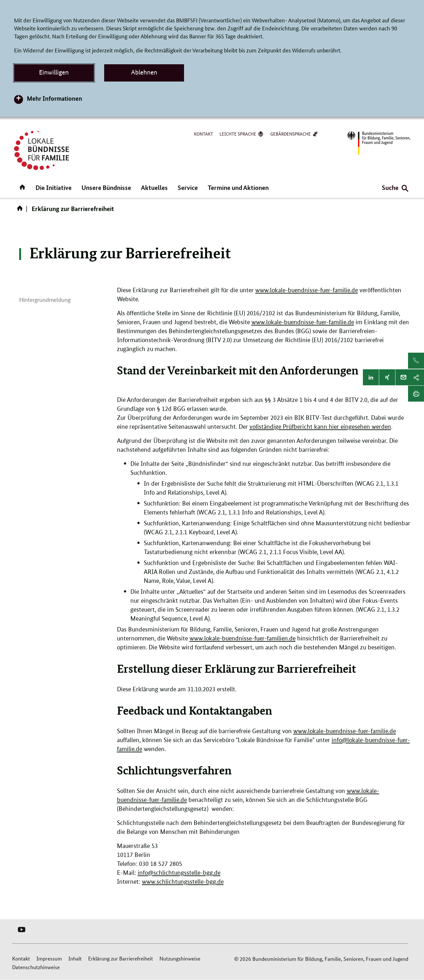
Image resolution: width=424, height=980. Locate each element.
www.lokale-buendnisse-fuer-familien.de (243, 638)
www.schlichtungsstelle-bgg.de (183, 882)
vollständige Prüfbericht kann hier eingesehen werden (320, 427)
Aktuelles (154, 188)
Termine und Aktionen (238, 188)
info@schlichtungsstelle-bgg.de (179, 873)
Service (188, 188)
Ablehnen (144, 72)
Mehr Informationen (54, 98)
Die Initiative (54, 188)
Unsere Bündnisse (106, 188)
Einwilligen (54, 72)
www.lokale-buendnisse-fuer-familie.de (307, 290)
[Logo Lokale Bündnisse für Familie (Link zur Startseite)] (42, 150)
